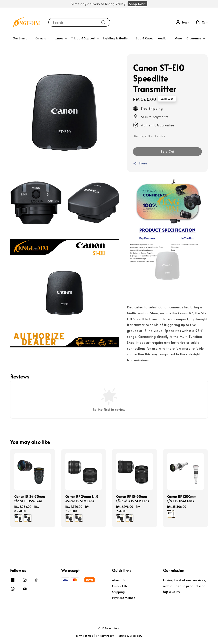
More (178, 38)
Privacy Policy (105, 636)
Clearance (194, 38)
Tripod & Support (83, 38)
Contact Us (120, 586)
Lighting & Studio (115, 38)
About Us (118, 580)
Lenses (59, 38)
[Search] (103, 22)
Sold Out (167, 151)
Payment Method (124, 598)
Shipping (118, 592)
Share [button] (140, 163)
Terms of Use (84, 636)
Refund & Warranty (130, 636)
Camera (41, 38)
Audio (162, 38)
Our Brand (20, 38)
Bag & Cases (144, 38)
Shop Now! (137, 4)
